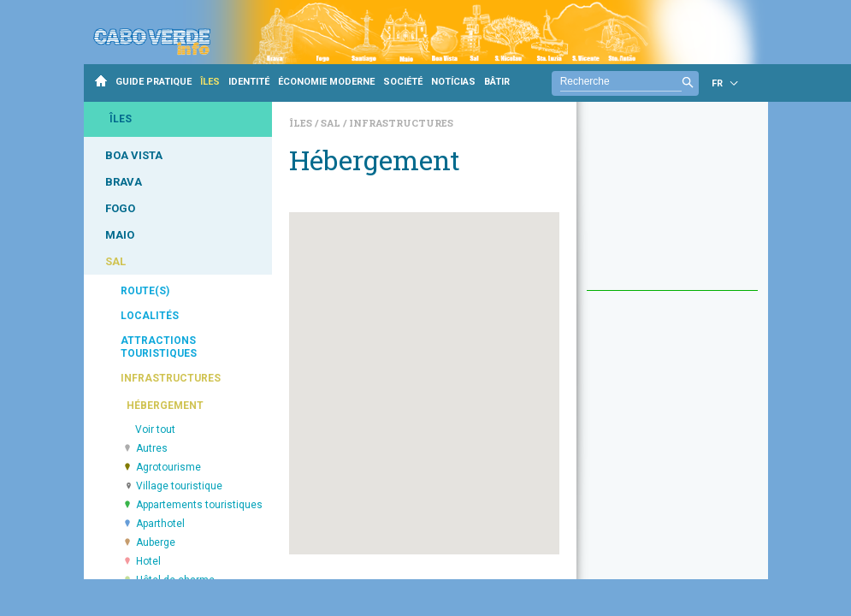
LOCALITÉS (150, 316)
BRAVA (124, 182)
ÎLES (210, 82)
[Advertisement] (672, 204)
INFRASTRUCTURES (171, 378)
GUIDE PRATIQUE (154, 82)
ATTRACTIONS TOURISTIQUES (159, 347)
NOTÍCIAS (453, 82)
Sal (332, 123)
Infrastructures (401, 123)
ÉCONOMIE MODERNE (326, 82)
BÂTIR (497, 82)
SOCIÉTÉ (403, 82)
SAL (115, 261)
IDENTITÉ (249, 82)
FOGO (120, 208)
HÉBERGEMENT (165, 406)
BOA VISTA (134, 155)
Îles (302, 123)
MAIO (120, 235)
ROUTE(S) (145, 291)
